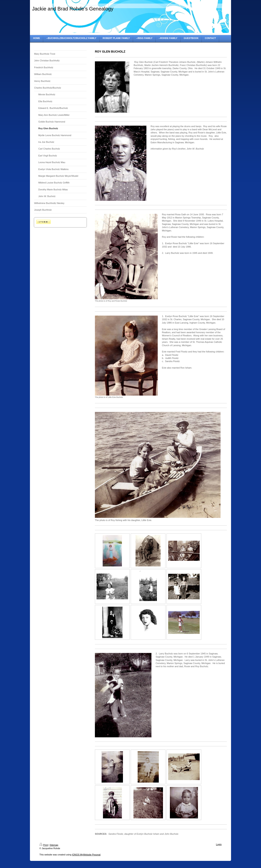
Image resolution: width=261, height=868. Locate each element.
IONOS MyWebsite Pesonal (86, 855)
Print (44, 845)
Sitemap (54, 845)
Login (219, 844)
